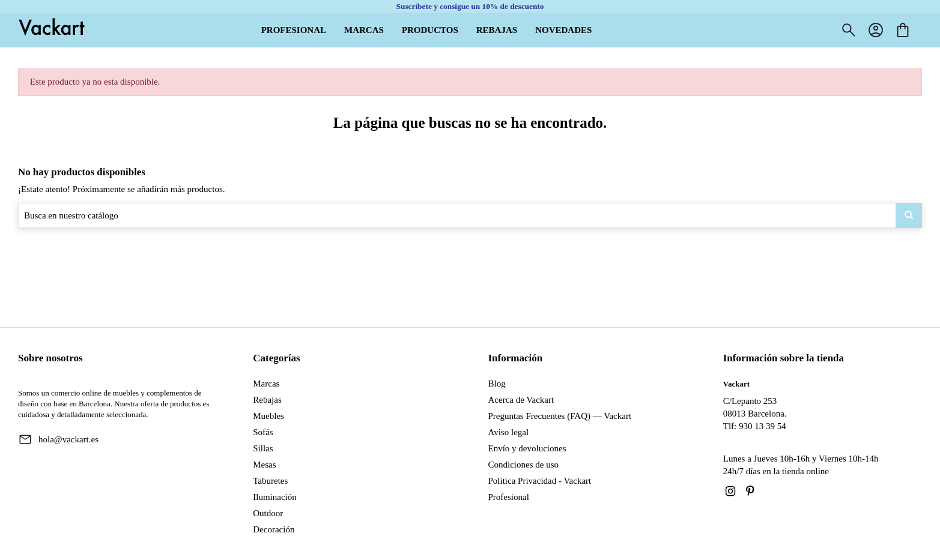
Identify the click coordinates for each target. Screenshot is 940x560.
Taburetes (270, 481)
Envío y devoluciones (527, 448)
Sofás (263, 432)
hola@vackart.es (68, 439)
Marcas (266, 384)
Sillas (263, 448)
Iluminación (274, 497)
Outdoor (268, 513)
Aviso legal (509, 432)
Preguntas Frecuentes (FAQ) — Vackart (560, 416)
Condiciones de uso (524, 465)
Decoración (274, 529)
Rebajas (267, 400)
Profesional (509, 497)
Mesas (264, 465)
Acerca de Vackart (521, 400)
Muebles (268, 416)
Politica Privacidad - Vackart (540, 481)
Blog (497, 384)
